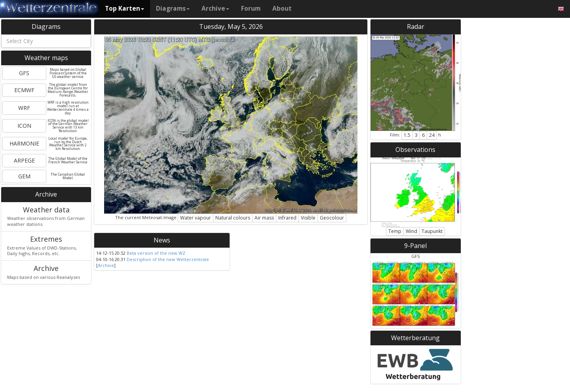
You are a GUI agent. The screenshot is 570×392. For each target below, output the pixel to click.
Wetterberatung (415, 338)
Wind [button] (411, 231)
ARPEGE (24, 160)
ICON (24, 126)
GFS (24, 73)
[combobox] (46, 41)
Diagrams (173, 9)
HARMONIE (24, 143)
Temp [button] (395, 231)
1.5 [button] (407, 135)
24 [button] (432, 135)
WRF (24, 108)
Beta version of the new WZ (156, 253)
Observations (415, 150)
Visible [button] (308, 218)
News (162, 240)
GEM (24, 176)
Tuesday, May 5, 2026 (231, 27)
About (282, 9)
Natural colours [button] (233, 218)
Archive (215, 9)
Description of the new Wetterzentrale (168, 259)
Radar (416, 27)
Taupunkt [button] (432, 231)
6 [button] (423, 135)
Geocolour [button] (332, 218)
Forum (251, 9)
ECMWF (24, 90)
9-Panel (415, 246)
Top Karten (124, 9)
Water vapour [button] (196, 218)
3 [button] (416, 135)
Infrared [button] (287, 218)
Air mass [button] (264, 218)
